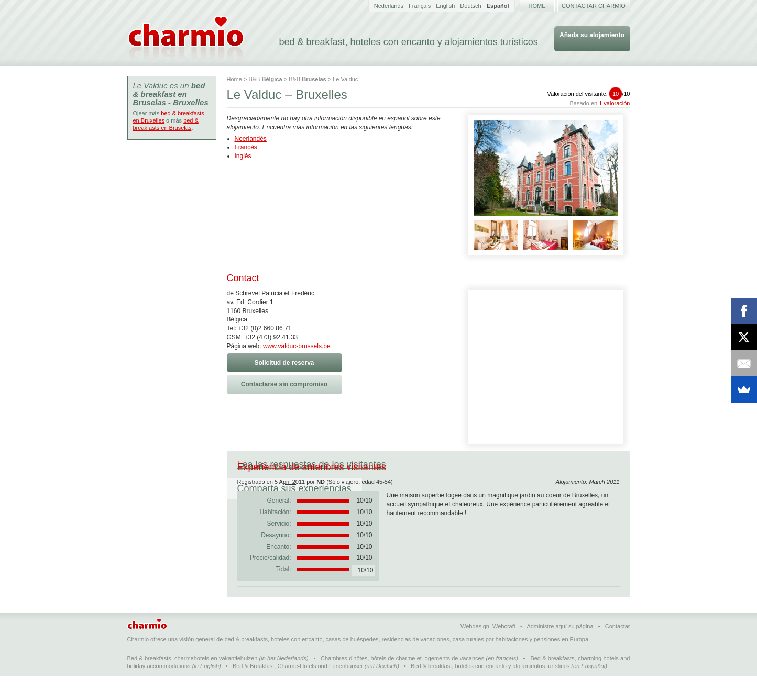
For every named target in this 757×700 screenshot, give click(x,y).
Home (537, 6)
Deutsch (470, 6)
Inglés (243, 156)
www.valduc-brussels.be (297, 346)
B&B (265, 79)
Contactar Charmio (594, 6)
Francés (246, 147)
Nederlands (389, 6)
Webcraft (504, 650)
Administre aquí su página (560, 650)
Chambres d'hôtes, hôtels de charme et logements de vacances (402, 682)
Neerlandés (251, 139)
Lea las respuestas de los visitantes (312, 464)
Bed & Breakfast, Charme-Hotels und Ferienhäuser (298, 690)
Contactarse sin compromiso (284, 384)
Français (420, 6)
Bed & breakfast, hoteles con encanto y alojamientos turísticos (490, 690)
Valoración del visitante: (589, 94)
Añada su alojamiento (592, 35)
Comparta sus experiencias (464, 464)
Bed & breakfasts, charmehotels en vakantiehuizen (193, 682)
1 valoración (614, 103)
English (445, 6)
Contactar (618, 650)
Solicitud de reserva (284, 363)
